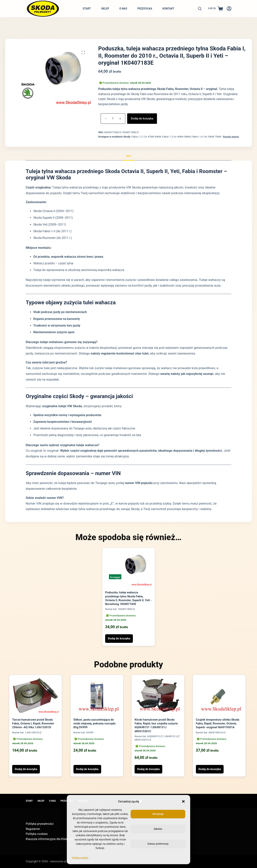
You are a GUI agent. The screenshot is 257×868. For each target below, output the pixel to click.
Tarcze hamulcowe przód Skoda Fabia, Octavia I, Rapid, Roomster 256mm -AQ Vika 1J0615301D (33, 724)
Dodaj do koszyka (142, 118)
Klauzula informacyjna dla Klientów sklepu (54, 839)
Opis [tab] (129, 156)
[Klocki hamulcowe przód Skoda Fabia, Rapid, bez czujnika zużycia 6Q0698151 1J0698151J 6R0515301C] (158, 695)
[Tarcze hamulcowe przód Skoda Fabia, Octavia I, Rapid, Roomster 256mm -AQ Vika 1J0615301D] (35, 695)
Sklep (105, 9)
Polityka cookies (80, 858)
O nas (123, 9)
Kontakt (168, 9)
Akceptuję (158, 814)
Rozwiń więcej (231, 137)
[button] (183, 801)
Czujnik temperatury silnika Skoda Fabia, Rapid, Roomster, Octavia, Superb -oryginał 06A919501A (218, 724)
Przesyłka (145, 9)
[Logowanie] (229, 9)
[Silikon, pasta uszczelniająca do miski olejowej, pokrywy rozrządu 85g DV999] (97, 695)
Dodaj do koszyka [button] (119, 638)
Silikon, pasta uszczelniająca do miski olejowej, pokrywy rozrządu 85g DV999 (95, 724)
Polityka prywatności (40, 824)
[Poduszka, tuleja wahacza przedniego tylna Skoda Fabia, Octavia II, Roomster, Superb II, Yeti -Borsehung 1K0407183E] (128, 568)
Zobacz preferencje (158, 844)
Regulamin (33, 829)
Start (87, 9)
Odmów (158, 829)
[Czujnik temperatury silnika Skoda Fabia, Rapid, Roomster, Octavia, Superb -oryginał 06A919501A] (219, 695)
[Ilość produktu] (113, 119)
